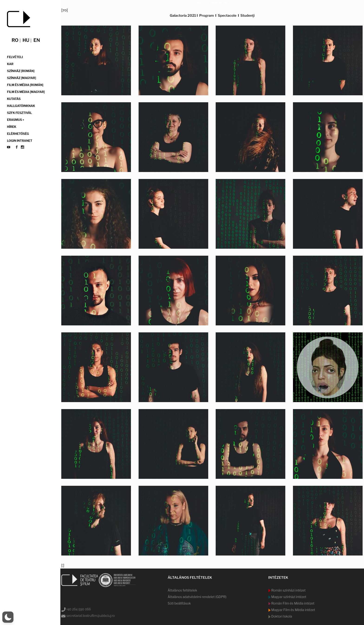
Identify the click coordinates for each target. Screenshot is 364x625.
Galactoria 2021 (183, 16)
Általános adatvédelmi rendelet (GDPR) (197, 597)
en (37, 40)
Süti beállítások (179, 603)
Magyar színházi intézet (289, 597)
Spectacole (227, 16)
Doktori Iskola (281, 616)
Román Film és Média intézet (293, 603)
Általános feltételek (182, 590)
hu (26, 40)
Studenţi (248, 16)
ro (15, 40)
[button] (8, 617)
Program (206, 16)
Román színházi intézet (288, 590)
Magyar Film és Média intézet (293, 610)
